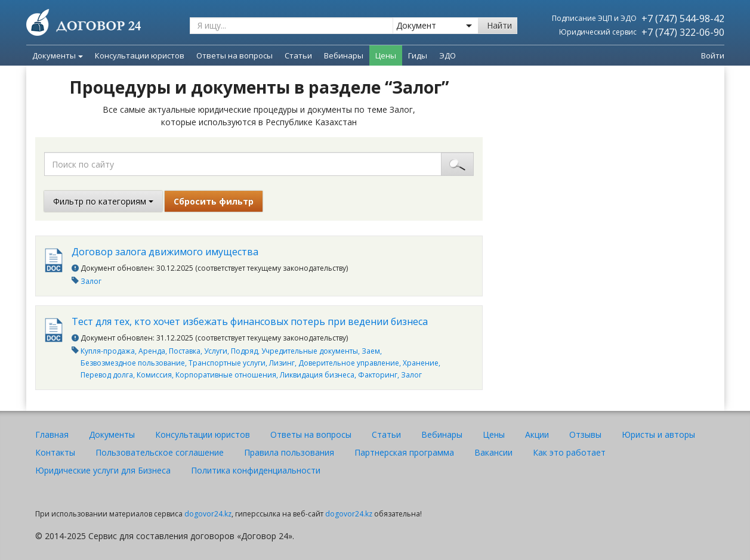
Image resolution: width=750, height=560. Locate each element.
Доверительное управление (349, 363)
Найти (499, 25)
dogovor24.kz (208, 514)
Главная (52, 434)
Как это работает (569, 452)
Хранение (421, 363)
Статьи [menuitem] (298, 55)
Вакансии (493, 452)
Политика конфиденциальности (256, 470)
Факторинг (378, 375)
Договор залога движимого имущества (165, 252)
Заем (371, 351)
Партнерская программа (404, 452)
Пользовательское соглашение (160, 452)
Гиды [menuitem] (418, 55)
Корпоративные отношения (226, 375)
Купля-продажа (108, 351)
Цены (494, 434)
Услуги (216, 351)
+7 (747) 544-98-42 (683, 18)
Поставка (185, 351)
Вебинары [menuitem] (344, 55)
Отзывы (585, 434)
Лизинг (282, 363)
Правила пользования (289, 452)
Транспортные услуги (227, 363)
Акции (537, 434)
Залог (91, 281)
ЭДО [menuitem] (447, 55)
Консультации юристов (203, 434)
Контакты (55, 452)
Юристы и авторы (658, 434)
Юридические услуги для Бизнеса (103, 470)
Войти (713, 55)
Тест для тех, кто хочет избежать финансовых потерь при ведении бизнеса (250, 321)
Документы (58, 55)
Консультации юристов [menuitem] (140, 55)
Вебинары (442, 434)
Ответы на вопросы (311, 434)
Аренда (152, 351)
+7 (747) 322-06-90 (683, 32)
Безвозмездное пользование (133, 363)
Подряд (244, 351)
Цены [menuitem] (386, 55)
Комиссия (154, 375)
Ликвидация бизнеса (317, 375)
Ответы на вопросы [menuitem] (234, 55)
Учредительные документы (310, 351)
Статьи (386, 434)
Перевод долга (107, 375)
